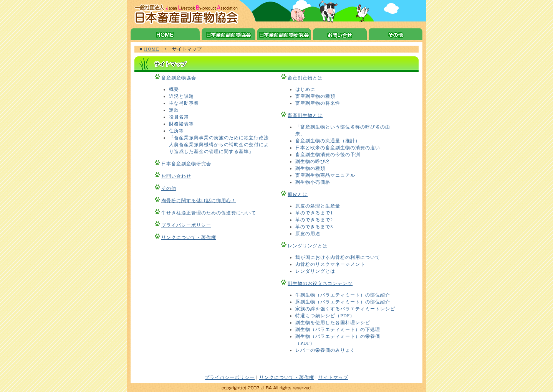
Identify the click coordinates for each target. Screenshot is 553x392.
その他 (169, 188)
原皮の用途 (308, 234)
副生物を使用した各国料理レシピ (333, 323)
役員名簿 (179, 117)
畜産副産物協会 (179, 78)
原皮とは (298, 194)
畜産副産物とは (305, 78)
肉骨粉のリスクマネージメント (330, 264)
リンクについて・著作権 (189, 237)
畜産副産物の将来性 (318, 103)
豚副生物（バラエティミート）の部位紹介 (343, 302)
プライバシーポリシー (186, 225)
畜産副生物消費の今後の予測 (328, 155)
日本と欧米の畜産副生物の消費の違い (338, 148)
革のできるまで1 (314, 213)
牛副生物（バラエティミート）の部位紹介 (343, 295)
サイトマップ (333, 377)
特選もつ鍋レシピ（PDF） (325, 316)
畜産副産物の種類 (315, 96)
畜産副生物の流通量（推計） (328, 141)
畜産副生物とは (305, 115)
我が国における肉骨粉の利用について (338, 257)
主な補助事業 (184, 103)
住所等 (176, 131)
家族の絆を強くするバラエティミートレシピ (345, 309)
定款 (174, 110)
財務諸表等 (181, 124)
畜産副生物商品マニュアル (325, 175)
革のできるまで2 (314, 220)
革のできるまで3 (314, 227)
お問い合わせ (176, 176)
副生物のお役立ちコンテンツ (320, 283)
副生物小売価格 (313, 182)
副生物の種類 (310, 168)
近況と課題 (181, 96)
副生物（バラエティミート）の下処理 (338, 329)
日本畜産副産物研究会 (186, 164)
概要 (174, 89)
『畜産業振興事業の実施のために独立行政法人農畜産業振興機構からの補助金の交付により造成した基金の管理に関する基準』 (219, 145)
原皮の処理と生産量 (318, 206)
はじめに (305, 89)
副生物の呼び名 (313, 161)
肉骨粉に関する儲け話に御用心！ (199, 201)
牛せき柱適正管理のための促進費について (209, 213)
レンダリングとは (308, 246)
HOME (151, 49)
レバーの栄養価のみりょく (325, 350)
